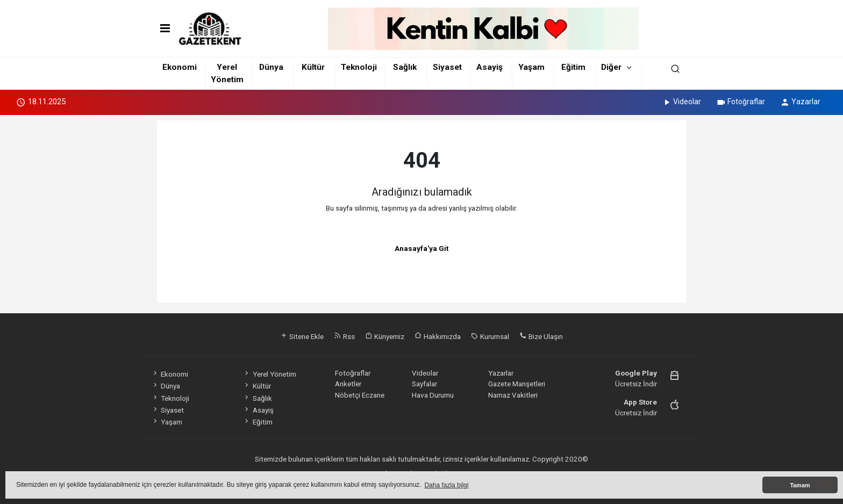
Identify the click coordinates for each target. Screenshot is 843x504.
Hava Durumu (433, 395)
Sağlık (405, 67)
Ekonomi (180, 67)
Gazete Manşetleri (517, 384)
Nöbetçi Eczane (360, 395)
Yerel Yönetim (269, 374)
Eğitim (573, 67)
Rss (344, 336)
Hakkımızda (438, 336)
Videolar (681, 102)
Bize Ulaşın (541, 336)
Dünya (271, 67)
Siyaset (447, 67)
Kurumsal (490, 336)
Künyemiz (385, 336)
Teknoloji (359, 67)
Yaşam (531, 67)
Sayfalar (424, 384)
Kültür (313, 67)
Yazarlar (800, 102)
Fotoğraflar (741, 102)
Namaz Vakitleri (513, 395)
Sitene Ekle (302, 336)
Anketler (348, 384)
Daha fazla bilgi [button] (446, 485)
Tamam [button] (800, 485)
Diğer (611, 67)
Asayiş (490, 67)
